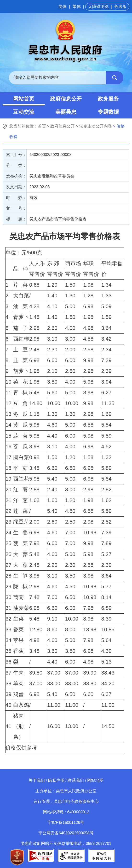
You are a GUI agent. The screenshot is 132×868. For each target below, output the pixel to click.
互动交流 (24, 112)
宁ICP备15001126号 (66, 822)
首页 (42, 126)
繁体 (77, 7)
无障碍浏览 (98, 7)
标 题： (16, 219)
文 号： (16, 208)
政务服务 (108, 99)
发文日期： (16, 187)
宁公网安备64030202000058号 (66, 833)
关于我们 (37, 780)
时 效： (16, 198)
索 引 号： (16, 155)
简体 (63, 7)
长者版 (120, 7)
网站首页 (24, 99)
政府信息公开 (66, 99)
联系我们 (76, 780)
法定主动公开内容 (96, 126)
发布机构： (16, 176)
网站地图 (95, 780)
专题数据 (108, 112)
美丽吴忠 (66, 112)
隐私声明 (56, 780)
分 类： (16, 165)
